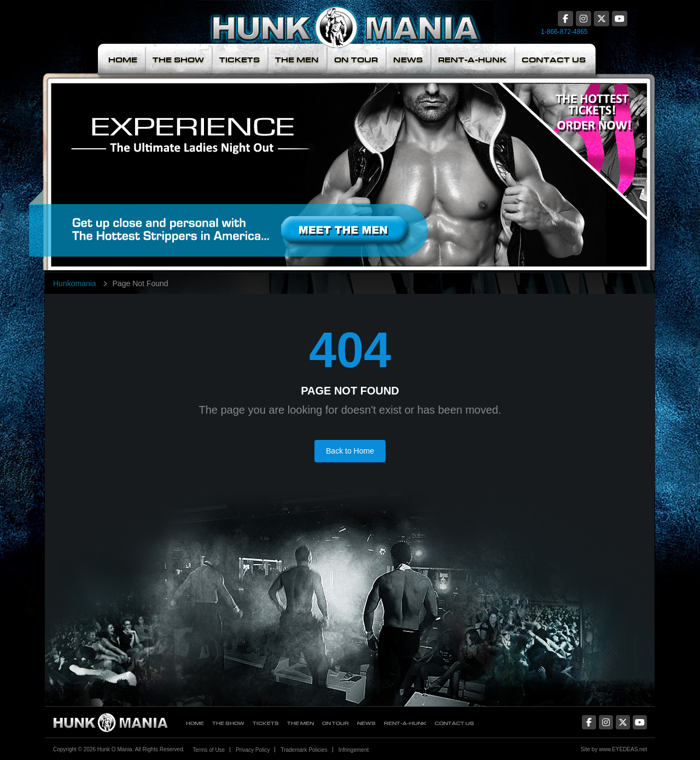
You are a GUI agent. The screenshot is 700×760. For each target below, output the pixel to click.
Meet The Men (271, 165)
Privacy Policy (253, 750)
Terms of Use (209, 750)
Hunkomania (75, 283)
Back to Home (350, 451)
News (408, 60)
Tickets (240, 60)
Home (123, 60)
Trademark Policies (304, 750)
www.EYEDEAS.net (623, 749)
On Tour (356, 60)
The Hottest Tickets (579, 165)
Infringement (354, 750)
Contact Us (554, 60)
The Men (297, 60)
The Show (178, 60)
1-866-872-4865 (564, 32)
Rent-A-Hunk (472, 60)
